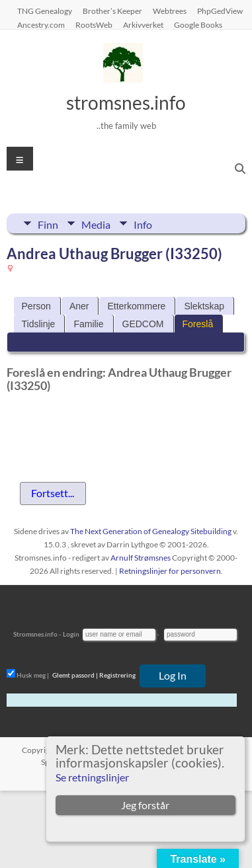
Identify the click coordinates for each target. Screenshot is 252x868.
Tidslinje (39, 324)
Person (36, 306)
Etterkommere (136, 306)
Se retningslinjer (92, 777)
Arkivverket (143, 24)
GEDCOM (143, 324)
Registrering (117, 675)
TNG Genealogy (45, 11)
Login (71, 634)
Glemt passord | (75, 675)
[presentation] (107, 431)
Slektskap (204, 306)
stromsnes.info (126, 102)
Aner (79, 306)
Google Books (198, 24)
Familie (88, 324)
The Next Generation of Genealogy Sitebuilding (151, 531)
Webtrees (170, 11)
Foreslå (198, 324)
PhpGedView (220, 11)
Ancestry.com (41, 24)
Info (143, 223)
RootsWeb (94, 24)
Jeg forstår (145, 805)
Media (96, 223)
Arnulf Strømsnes (141, 558)
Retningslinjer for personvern (170, 571)
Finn (48, 223)
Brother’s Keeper (112, 11)
